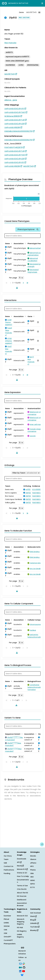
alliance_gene (11, 100)
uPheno (33, 863)
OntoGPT (7, 937)
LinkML (6, 923)
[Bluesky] (22, 975)
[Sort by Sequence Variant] (22, 734)
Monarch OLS (22, 916)
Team (6, 859)
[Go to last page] (27, 283)
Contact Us (8, 866)
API (19, 862)
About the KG (22, 893)
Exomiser (7, 916)
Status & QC (22, 873)
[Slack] (24, 964)
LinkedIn (34, 923)
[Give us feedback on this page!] (42, 844)
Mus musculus (10, 43)
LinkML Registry (20, 936)
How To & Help (23, 876)
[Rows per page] (21, 278)
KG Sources (22, 896)
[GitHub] (24, 967)
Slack (33, 916)
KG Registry (22, 931)
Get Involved (35, 913)
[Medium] (20, 967)
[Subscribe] (20, 964)
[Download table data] (17, 288)
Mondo (33, 856)
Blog (33, 920)
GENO (33, 880)
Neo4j (20, 866)
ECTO (32, 887)
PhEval (6, 919)
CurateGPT (8, 940)
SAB (5, 863)
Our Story (8, 856)
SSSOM (7, 926)
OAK (5, 930)
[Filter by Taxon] (26, 473)
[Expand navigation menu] (42, 3)
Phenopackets (10, 944)
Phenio (33, 870)
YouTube (35, 927)
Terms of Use (22, 886)
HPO (32, 866)
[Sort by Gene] (11, 243)
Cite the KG (22, 889)
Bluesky (34, 930)
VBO (32, 877)
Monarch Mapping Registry (21, 922)
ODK (5, 933)
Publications (9, 870)
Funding (7, 873)
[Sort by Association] (25, 243)
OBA (32, 873)
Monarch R (22, 869)
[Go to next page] (23, 283)
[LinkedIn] (20, 971)
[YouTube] (24, 971)
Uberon (33, 859)
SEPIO (33, 884)
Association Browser (22, 904)
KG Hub (20, 927)
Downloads (22, 859)
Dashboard (22, 900)
